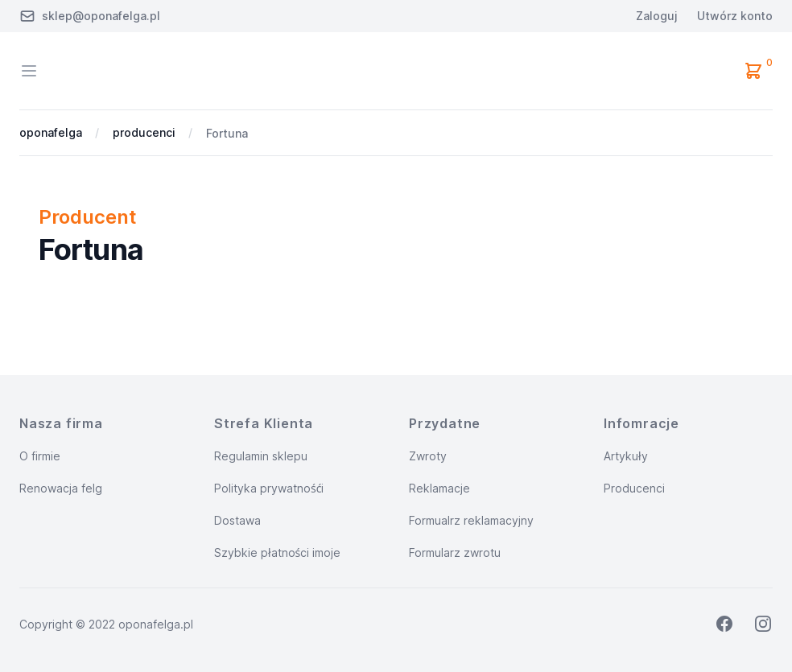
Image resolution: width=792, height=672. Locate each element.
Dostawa (237, 520)
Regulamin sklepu (261, 456)
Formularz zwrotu (455, 552)
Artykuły (626, 456)
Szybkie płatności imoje (277, 552)
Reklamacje (439, 488)
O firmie (40, 456)
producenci (144, 132)
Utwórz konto (735, 16)
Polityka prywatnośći (269, 488)
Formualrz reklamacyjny (471, 520)
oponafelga (51, 132)
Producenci (634, 488)
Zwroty (428, 456)
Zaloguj (657, 16)
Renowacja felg (61, 488)
